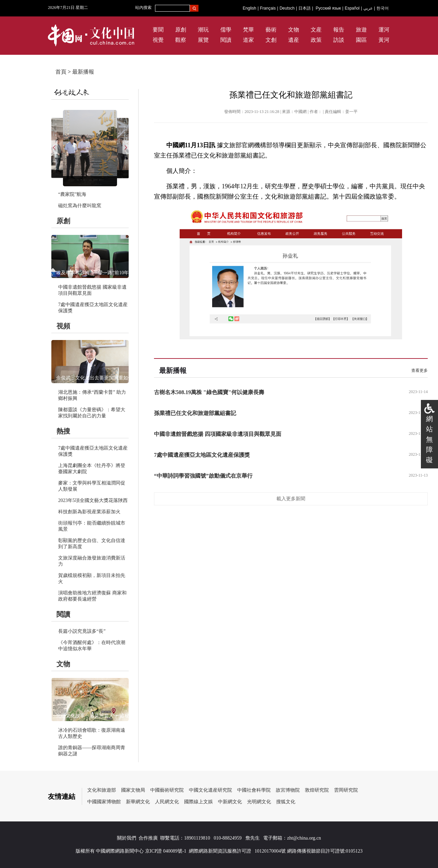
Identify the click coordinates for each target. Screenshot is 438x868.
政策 (316, 40)
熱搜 (63, 431)
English (249, 8)
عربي (368, 8)
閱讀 (226, 40)
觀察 (181, 40)
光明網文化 (259, 802)
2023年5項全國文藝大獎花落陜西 (93, 500)
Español (352, 8)
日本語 (305, 8)
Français (268, 8)
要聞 (158, 30)
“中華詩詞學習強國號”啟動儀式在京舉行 (203, 476)
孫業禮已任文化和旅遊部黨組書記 (195, 413)
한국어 (383, 8)
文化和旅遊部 (102, 790)
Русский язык (328, 8)
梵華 (248, 30)
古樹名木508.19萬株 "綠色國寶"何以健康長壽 (209, 392)
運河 (384, 30)
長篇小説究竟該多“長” (82, 631)
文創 (271, 40)
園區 (361, 40)
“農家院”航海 (72, 194)
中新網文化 (230, 802)
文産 (316, 30)
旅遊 (361, 30)
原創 (181, 30)
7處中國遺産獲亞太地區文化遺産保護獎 (202, 455)
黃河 (384, 40)
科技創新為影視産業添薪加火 (89, 512)
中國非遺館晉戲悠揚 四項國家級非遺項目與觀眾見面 (218, 434)
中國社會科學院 (254, 790)
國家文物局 (133, 790)
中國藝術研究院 (167, 790)
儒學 (226, 30)
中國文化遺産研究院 (210, 790)
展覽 (203, 40)
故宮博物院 (288, 790)
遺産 (294, 40)
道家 (248, 40)
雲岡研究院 (346, 790)
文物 (294, 30)
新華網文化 (138, 802)
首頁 (61, 72)
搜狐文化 (286, 802)
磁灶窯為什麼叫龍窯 (80, 206)
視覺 (158, 40)
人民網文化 (167, 802)
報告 (339, 30)
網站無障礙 (429, 439)
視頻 (63, 326)
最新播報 (83, 72)
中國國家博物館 (104, 802)
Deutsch (287, 8)
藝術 (271, 30)
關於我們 (127, 838)
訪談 (339, 40)
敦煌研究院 (317, 790)
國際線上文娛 (198, 802)
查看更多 (420, 370)
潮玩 (203, 30)
